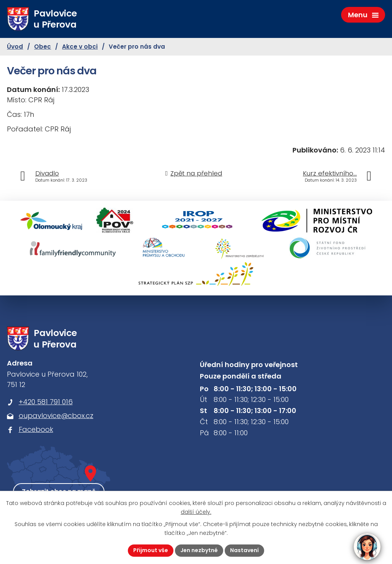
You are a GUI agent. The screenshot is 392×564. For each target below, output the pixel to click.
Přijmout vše (151, 550)
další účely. (196, 512)
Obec (42, 47)
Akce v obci (80, 47)
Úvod (15, 47)
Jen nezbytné (199, 550)
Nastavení (244, 550)
